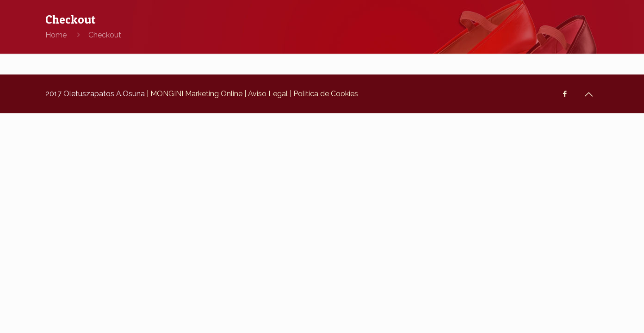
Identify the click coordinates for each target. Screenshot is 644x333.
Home (56, 35)
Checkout (105, 35)
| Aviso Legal (265, 94)
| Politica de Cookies (323, 94)
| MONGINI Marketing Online (194, 94)
